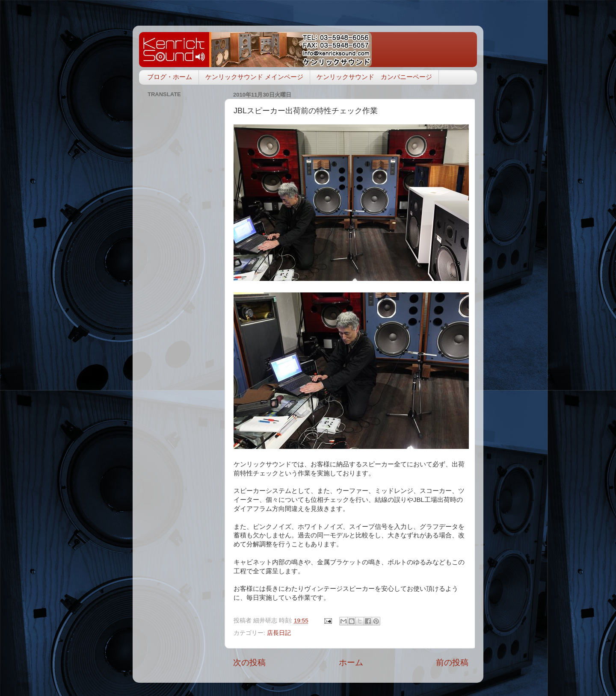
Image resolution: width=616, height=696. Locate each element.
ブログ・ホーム (170, 77)
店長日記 (279, 633)
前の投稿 (452, 662)
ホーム (351, 662)
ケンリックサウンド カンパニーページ (374, 77)
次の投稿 (249, 662)
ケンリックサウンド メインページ (254, 77)
